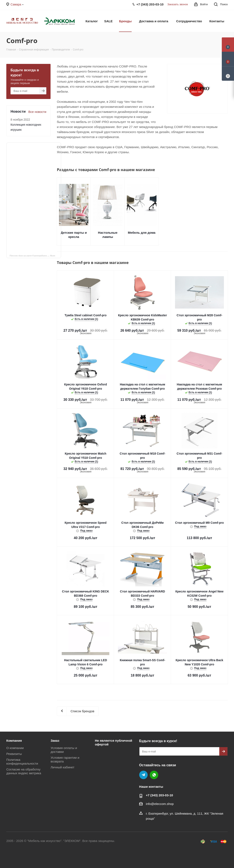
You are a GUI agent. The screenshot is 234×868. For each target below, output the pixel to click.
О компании (15, 748)
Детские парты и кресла (74, 235)
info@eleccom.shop (160, 804)
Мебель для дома (142, 233)
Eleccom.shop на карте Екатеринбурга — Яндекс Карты (35, 256)
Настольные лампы (108, 235)
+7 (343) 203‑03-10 (160, 795)
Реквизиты (14, 754)
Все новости (37, 112)
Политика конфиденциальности (22, 762)
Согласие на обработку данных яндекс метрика (24, 771)
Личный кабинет (62, 767)
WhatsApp (154, 775)
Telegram (143, 775)
